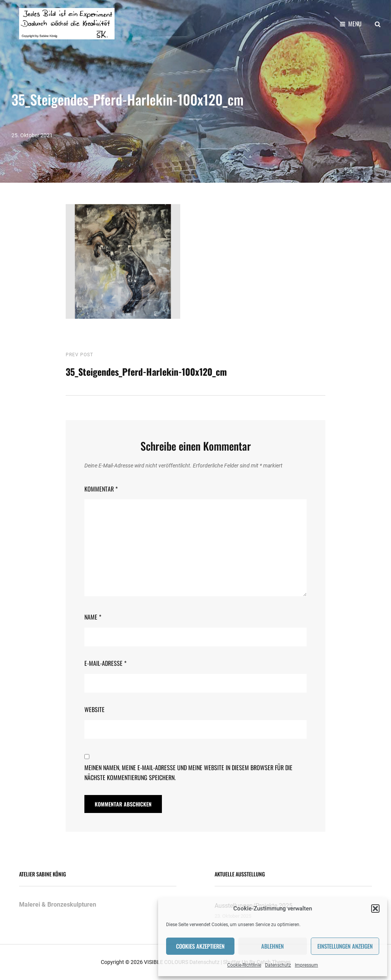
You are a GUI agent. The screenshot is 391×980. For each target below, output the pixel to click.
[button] (375, 909)
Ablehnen (272, 946)
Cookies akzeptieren (200, 946)
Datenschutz (278, 965)
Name (93, 617)
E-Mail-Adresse (105, 663)
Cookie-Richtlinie (244, 965)
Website (95, 709)
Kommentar (101, 488)
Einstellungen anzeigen (345, 946)
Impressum (306, 965)
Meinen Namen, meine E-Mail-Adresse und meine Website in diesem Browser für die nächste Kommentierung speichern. (188, 772)
